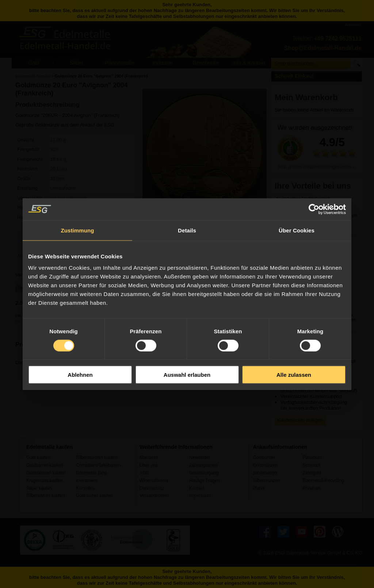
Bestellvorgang (204, 473)
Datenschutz (152, 488)
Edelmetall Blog (91, 473)
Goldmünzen (265, 465)
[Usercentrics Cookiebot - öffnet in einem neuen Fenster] (314, 209)
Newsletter (200, 458)
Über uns (148, 465)
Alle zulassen (294, 375)
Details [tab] (187, 230)
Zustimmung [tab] (78, 230)
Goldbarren (264, 458)
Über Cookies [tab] (297, 230)
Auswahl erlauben (187, 375)
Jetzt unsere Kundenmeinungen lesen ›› (316, 167)
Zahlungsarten (203, 465)
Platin (258, 488)
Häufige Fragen (204, 481)
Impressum (200, 496)
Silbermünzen (266, 481)
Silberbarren (265, 473)
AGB (144, 473)
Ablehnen (80, 375)
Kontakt (197, 488)
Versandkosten (154, 496)
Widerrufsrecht (154, 481)
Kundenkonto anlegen (300, 420)
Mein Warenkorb (306, 97)
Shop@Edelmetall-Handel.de (323, 48)
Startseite (149, 458)
